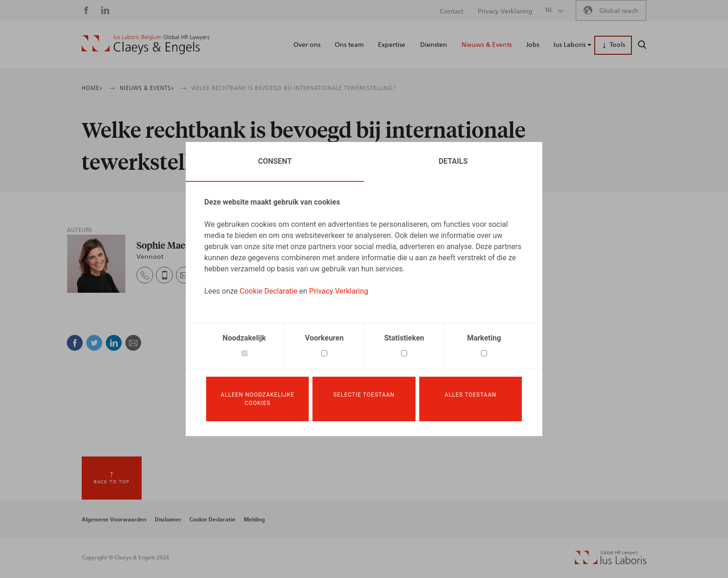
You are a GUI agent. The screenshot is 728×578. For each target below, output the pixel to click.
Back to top (112, 482)
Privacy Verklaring (339, 291)
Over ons (307, 45)
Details (453, 161)
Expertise (392, 45)
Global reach (619, 11)
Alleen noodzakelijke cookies (257, 399)
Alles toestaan (471, 395)
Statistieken (404, 338)
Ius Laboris (569, 45)
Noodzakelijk (244, 338)
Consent (275, 161)
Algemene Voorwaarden (114, 520)
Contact (452, 12)
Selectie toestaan (364, 395)
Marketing (484, 338)
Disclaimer (168, 520)
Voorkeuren (324, 338)
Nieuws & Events (487, 45)
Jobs (533, 45)
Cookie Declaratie (269, 291)
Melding (254, 520)
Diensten (434, 45)
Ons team (349, 45)
